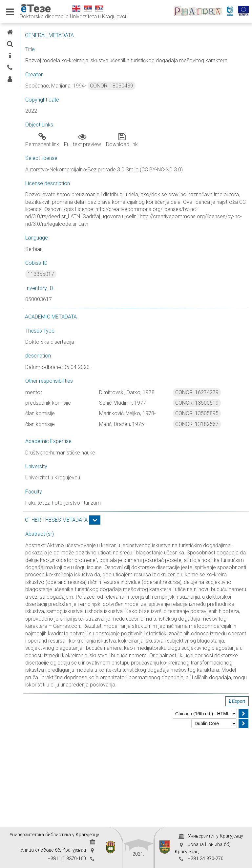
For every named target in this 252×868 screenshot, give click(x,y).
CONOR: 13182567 (218, 461)
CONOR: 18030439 (174, 93)
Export (237, 797)
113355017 (103, 296)
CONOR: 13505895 (218, 443)
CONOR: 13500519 (218, 432)
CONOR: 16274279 (218, 414)
